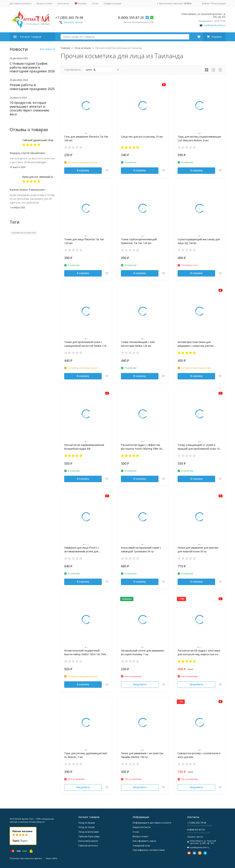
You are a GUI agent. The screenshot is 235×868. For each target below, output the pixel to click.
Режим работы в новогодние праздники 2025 (32, 87)
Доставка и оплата (20, 3)
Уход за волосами (89, 832)
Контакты (63, 3)
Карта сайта (52, 858)
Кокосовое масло (88, 841)
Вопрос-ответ (45, 3)
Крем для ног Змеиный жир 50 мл (43, 177)
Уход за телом (86, 827)
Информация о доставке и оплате (152, 823)
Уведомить (140, 684)
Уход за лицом (83, 48)
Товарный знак (141, 845)
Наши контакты (142, 827)
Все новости (48, 49)
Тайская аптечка (88, 845)
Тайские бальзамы (89, 836)
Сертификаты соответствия (149, 850)
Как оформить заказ (144, 841)
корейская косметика (24, 233)
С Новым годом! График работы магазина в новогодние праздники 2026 (32, 67)
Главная (65, 48)
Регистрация (218, 3)
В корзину (83, 170)
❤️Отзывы (80, 3)
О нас (95, 3)
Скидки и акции (112, 3)
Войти (206, 3)
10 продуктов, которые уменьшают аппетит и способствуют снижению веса (30, 108)
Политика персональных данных (26, 858)
